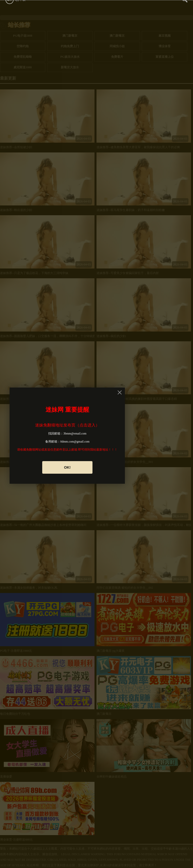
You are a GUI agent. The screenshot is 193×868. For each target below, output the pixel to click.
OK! (67, 467)
